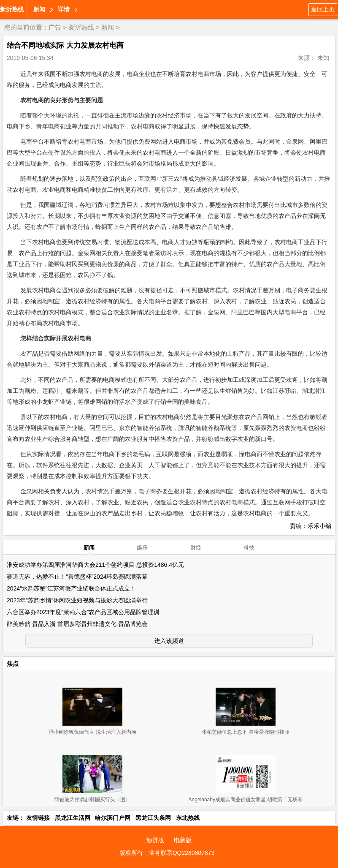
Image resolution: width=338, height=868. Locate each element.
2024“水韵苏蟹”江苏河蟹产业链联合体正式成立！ (71, 588)
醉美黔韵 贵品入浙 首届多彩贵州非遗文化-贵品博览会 (77, 624)
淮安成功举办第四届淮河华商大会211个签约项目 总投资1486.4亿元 (95, 565)
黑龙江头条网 (153, 818)
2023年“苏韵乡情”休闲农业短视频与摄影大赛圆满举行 (77, 600)
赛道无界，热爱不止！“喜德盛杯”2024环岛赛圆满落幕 (77, 577)
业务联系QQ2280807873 (182, 853)
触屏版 (155, 840)
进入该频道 (169, 641)
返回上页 (323, 9)
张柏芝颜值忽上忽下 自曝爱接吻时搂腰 (245, 732)
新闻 (39, 9)
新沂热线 (12, 9)
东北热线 (188, 818)
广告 (55, 27)
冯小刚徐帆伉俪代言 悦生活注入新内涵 (92, 732)
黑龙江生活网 (73, 818)
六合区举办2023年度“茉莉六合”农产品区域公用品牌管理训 (83, 612)
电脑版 (183, 840)
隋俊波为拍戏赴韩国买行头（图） (92, 800)
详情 (64, 9)
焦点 (13, 664)
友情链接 (38, 818)
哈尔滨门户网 (113, 818)
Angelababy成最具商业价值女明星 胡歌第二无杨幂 (246, 800)
